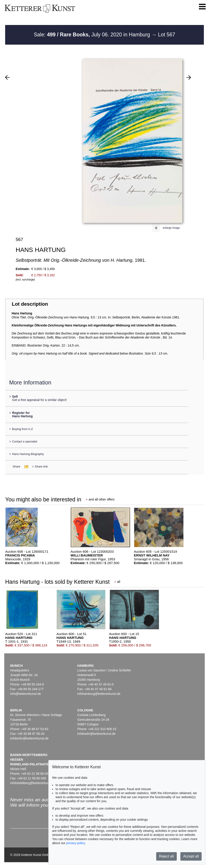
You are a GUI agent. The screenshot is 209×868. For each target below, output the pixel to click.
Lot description (30, 304)
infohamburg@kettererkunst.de (99, 694)
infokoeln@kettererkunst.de (97, 734)
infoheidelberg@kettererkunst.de (33, 783)
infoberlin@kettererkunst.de (29, 738)
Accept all (191, 856)
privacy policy (76, 843)
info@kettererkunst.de (26, 694)
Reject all (166, 856)
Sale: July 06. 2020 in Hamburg (93, 35)
